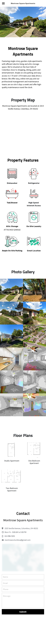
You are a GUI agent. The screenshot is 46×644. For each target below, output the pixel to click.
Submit (23, 614)
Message (7, 599)
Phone (6, 592)
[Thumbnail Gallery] (12, 293)
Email (5, 586)
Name (5, 579)
